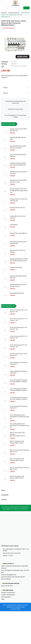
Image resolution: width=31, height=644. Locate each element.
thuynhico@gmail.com (10, 575)
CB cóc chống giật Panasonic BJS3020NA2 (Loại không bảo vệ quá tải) (20, 417)
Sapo (19, 609)
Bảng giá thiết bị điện (9, 124)
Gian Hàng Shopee (6, 597)
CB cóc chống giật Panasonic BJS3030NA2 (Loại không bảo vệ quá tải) (20, 425)
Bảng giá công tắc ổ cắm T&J (17, 208)
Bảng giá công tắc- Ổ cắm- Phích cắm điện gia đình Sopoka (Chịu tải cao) (19, 191)
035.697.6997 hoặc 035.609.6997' (16, 577)
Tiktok (3, 599)
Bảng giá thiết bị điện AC (16, 267)
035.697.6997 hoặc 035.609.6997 (12, 553)
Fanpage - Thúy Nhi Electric (8, 593)
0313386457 (7, 579)
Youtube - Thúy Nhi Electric (8, 595)
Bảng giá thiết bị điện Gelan (17, 293)
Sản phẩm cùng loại (8, 306)
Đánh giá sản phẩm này (9, 28)
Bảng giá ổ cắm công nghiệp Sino (18, 233)
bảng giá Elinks (14, 225)
